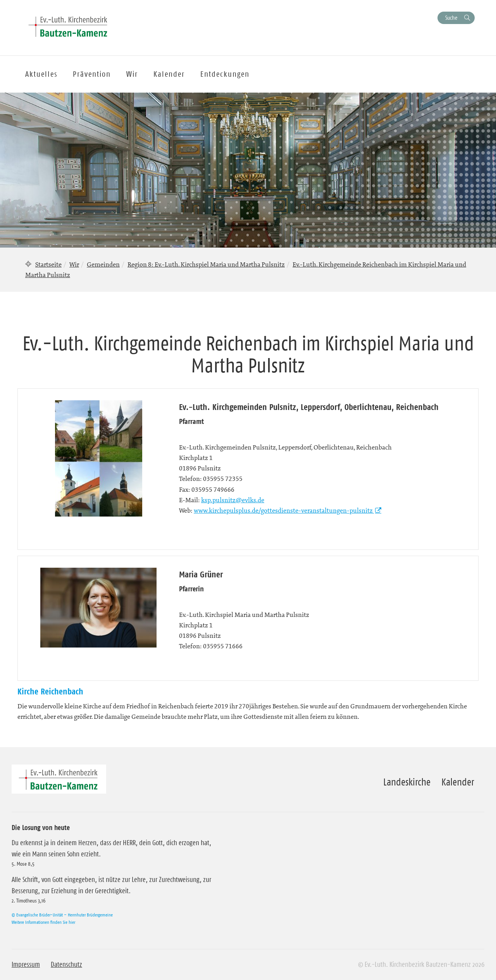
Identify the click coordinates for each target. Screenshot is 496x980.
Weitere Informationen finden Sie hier (43, 922)
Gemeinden (103, 264)
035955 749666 (213, 489)
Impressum (26, 964)
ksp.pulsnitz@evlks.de (233, 500)
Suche (451, 18)
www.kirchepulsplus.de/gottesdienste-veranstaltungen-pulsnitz (284, 510)
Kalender (458, 782)
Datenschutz (66, 964)
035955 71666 (223, 646)
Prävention (92, 74)
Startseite (48, 264)
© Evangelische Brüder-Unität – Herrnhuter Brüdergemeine (62, 915)
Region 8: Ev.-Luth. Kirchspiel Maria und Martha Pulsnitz (206, 264)
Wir (74, 264)
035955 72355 (223, 479)
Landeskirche (407, 782)
